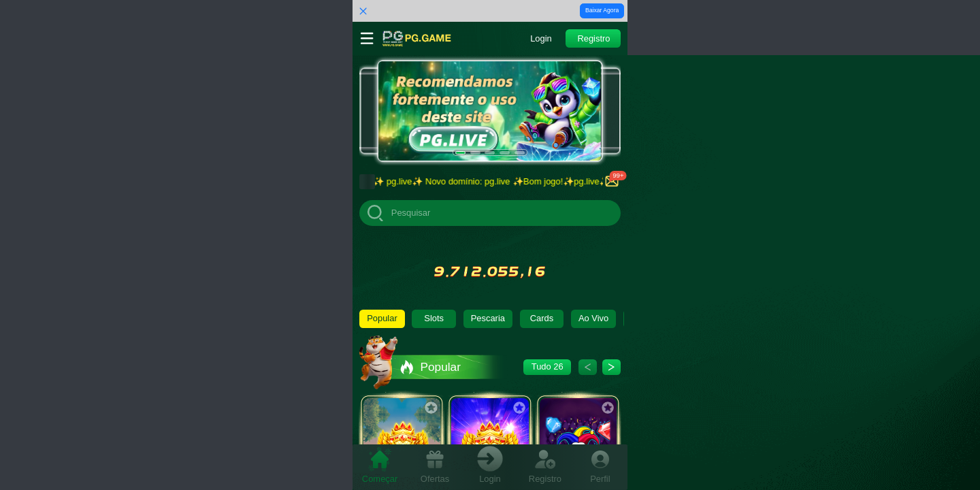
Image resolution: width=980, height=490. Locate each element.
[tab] (380, 467)
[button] (541, 38)
